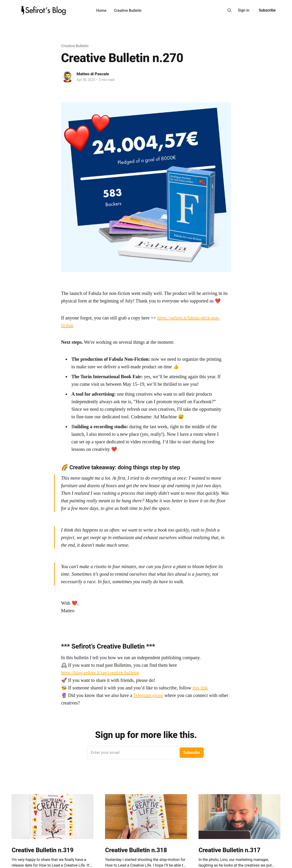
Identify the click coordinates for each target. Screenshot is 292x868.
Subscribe (267, 10)
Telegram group (148, 695)
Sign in (244, 10)
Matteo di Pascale (93, 74)
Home (101, 10)
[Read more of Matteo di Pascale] (68, 77)
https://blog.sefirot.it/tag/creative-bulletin (100, 673)
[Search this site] (229, 10)
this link (200, 688)
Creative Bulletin (128, 10)
